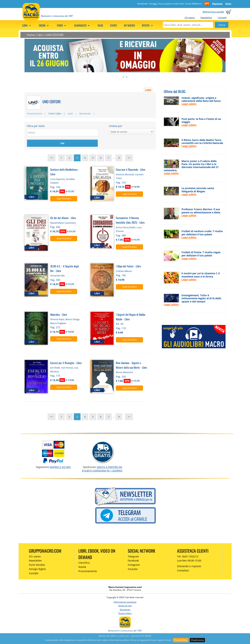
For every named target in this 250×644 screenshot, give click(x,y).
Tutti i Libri (55, 114)
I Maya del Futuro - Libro (128, 267)
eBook (44, 25)
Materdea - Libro (59, 315)
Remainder (85, 114)
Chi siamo (190, 18)
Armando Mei (57, 276)
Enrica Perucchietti (126, 228)
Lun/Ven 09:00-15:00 (189, 561)
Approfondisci (64, 199)
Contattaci (183, 571)
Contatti (222, 18)
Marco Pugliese (58, 324)
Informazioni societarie (125, 602)
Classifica (84, 563)
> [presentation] (127, 77)
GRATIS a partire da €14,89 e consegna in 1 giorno (102, 469)
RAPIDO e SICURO (60, 467)
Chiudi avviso (197, 640)
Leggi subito (189, 104)
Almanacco (82, 25)
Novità (82, 567)
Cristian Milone (124, 271)
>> (129, 158)
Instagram (134, 565)
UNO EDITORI (54, 35)
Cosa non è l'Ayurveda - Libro (131, 170)
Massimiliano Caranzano (63, 223)
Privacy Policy (181, 640)
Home (31, 35)
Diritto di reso (125, 606)
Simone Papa (57, 320)
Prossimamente (88, 571)
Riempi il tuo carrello (213, 12)
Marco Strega (72, 320)
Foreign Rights (37, 569)
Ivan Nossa (67, 368)
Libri (27, 25)
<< (51, 158)
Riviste (148, 25)
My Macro (129, 25)
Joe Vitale (55, 368)
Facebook (133, 561)
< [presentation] (123, 77)
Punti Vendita (37, 565)
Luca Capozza (57, 179)
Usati (70, 114)
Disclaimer (125, 610)
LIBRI (148, 90)
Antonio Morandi (125, 175)
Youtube (133, 569)
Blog (100, 25)
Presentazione (35, 114)
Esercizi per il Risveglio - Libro (66, 363)
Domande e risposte (189, 567)
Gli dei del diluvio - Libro (63, 218)
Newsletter (206, 18)
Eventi (114, 25)
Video (62, 25)
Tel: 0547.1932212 (188, 557)
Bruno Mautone (124, 373)
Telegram (133, 557)
